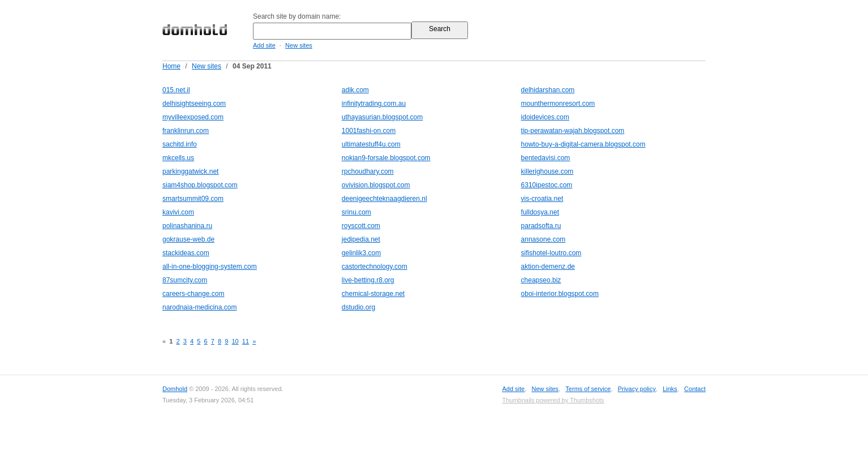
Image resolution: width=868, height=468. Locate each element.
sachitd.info (180, 144)
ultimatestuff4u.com (371, 144)
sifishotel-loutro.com (551, 253)
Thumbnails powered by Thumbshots (553, 400)
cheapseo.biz (541, 280)
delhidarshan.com (548, 90)
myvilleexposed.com (193, 117)
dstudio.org (358, 307)
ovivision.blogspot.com (376, 185)
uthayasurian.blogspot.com (382, 117)
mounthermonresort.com (558, 104)
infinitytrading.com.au (374, 104)
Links (670, 389)
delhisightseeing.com (194, 104)
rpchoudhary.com (368, 171)
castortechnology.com (375, 267)
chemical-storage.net (373, 294)
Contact (695, 389)
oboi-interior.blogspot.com (560, 294)
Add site (264, 45)
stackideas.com (186, 253)
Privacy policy (637, 389)
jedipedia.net (361, 239)
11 (246, 341)
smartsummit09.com (193, 199)
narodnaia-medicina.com (199, 307)
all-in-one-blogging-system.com (210, 267)
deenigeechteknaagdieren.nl (384, 199)
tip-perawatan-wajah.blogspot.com (573, 131)
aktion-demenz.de (548, 267)
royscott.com (361, 226)
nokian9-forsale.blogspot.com (386, 158)
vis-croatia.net (542, 199)
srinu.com (356, 212)
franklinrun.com (186, 131)
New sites (299, 45)
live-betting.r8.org (368, 280)
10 (235, 341)
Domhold (175, 389)
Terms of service (588, 389)
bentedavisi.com (546, 158)
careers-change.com (193, 294)
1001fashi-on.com (369, 131)
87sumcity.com (185, 280)
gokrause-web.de (188, 239)
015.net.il (176, 90)
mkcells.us (178, 158)
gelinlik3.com (361, 253)
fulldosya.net (540, 212)
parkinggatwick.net (190, 171)
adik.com (355, 90)
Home (171, 66)
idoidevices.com (545, 117)
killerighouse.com (547, 171)
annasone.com (543, 239)
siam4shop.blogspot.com (200, 185)
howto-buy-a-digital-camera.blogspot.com (583, 144)
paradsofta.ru (541, 226)
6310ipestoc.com (547, 185)
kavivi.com (178, 212)
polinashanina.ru (187, 226)
